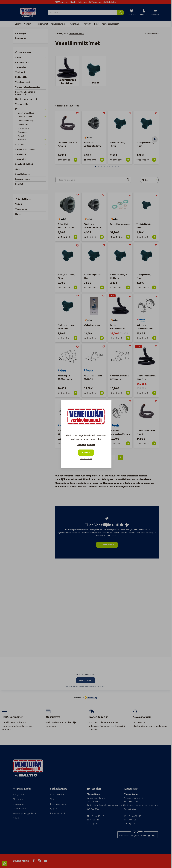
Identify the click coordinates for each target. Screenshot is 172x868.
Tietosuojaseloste (86, 445)
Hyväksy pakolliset (86, 459)
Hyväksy (86, 453)
